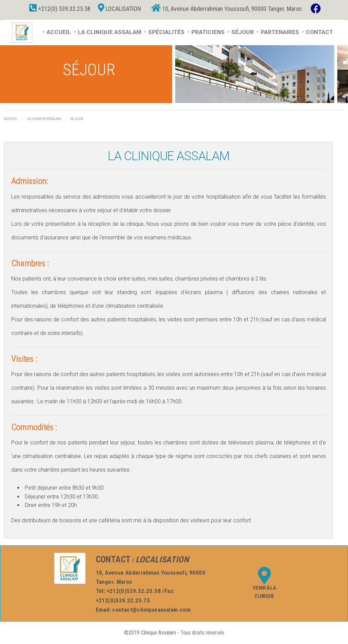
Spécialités (166, 31)
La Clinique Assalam (110, 31)
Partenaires (280, 31)
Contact (319, 31)
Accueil (59, 31)
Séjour (243, 31)
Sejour (77, 119)
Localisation (119, 9)
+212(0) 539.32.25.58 (60, 9)
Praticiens (208, 31)
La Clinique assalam (44, 119)
